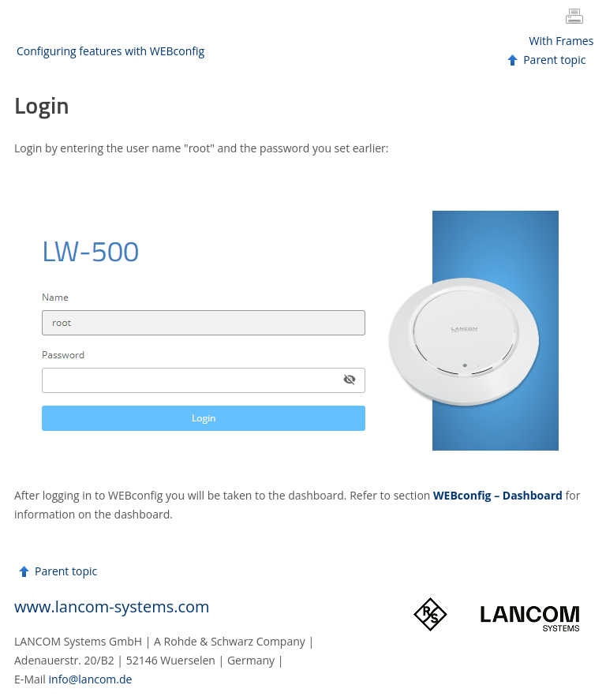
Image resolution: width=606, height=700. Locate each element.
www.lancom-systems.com (112, 606)
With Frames (562, 41)
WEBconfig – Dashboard (498, 495)
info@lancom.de (91, 679)
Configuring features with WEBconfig (110, 51)
